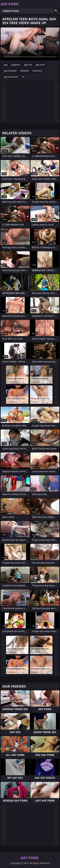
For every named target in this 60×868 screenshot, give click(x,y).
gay (6, 65)
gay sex (28, 65)
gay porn (41, 65)
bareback (37, 71)
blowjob (24, 71)
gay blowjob (10, 71)
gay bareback (11, 77)
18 (23, 77)
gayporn (16, 65)
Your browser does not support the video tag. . (30, 44)
